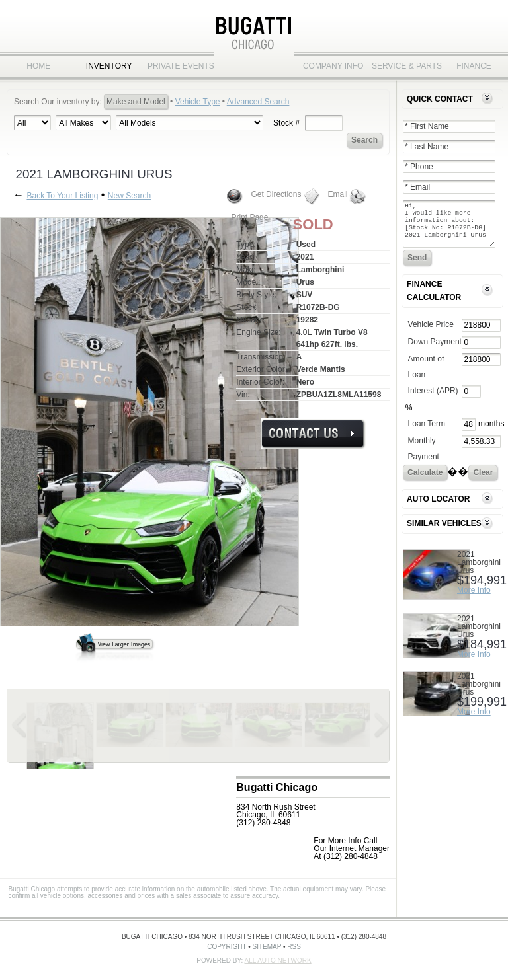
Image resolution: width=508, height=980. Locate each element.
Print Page (249, 217)
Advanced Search (258, 102)
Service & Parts (403, 66)
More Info (474, 598)
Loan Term (427, 432)
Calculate (425, 480)
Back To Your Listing (62, 196)
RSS (294, 947)
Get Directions (276, 194)
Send (417, 266)
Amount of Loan (426, 375)
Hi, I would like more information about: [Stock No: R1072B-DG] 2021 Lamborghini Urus (449, 228)
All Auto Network (278, 961)
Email (337, 194)
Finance (474, 66)
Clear (483, 480)
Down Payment (435, 350)
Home (38, 66)
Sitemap (267, 947)
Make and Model (136, 102)
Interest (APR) (433, 398)
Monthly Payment (424, 457)
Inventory (109, 66)
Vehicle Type (198, 102)
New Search (129, 196)
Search (364, 140)
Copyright (227, 947)
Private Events (179, 66)
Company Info (333, 66)
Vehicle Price (431, 332)
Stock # (286, 123)
